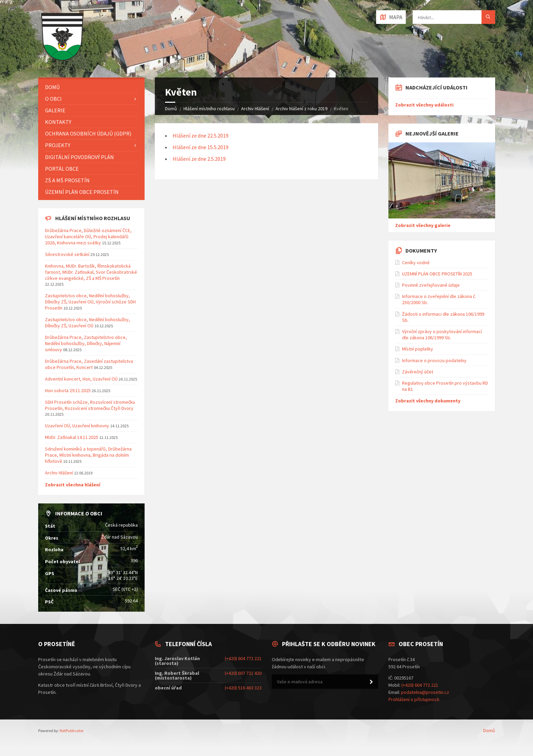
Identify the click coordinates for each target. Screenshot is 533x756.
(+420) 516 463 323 (243, 688)
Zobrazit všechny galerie (423, 225)
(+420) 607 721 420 (243, 673)
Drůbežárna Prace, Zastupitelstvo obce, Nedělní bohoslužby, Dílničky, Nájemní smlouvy (86, 343)
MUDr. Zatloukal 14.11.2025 (72, 437)
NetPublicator (72, 731)
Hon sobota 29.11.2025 (68, 390)
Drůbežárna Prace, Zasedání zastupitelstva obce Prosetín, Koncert (89, 364)
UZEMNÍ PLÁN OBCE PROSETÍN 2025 (437, 274)
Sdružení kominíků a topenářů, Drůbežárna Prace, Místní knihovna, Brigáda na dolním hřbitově (88, 455)
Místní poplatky (418, 349)
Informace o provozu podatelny (434, 360)
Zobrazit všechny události (424, 105)
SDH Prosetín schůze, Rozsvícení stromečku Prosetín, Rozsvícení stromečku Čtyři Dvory (90, 405)
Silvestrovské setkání (67, 254)
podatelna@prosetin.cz (425, 692)
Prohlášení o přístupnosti (414, 699)
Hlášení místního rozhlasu (209, 109)
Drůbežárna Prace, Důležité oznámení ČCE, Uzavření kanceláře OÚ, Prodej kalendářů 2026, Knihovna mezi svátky (88, 237)
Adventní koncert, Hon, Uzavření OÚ (81, 379)
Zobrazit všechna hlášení (73, 485)
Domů (171, 109)
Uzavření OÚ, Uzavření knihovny (77, 426)
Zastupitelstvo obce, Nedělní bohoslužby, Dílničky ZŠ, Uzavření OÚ (87, 323)
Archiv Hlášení (255, 109)
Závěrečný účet (418, 372)
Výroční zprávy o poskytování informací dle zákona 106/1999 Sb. (442, 334)
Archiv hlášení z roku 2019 (301, 109)
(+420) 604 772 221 (243, 658)
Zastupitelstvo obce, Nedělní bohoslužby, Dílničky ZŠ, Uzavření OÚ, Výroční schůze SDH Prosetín (90, 302)
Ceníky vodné (416, 262)
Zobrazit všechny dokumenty (428, 401)
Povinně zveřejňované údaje (431, 285)
